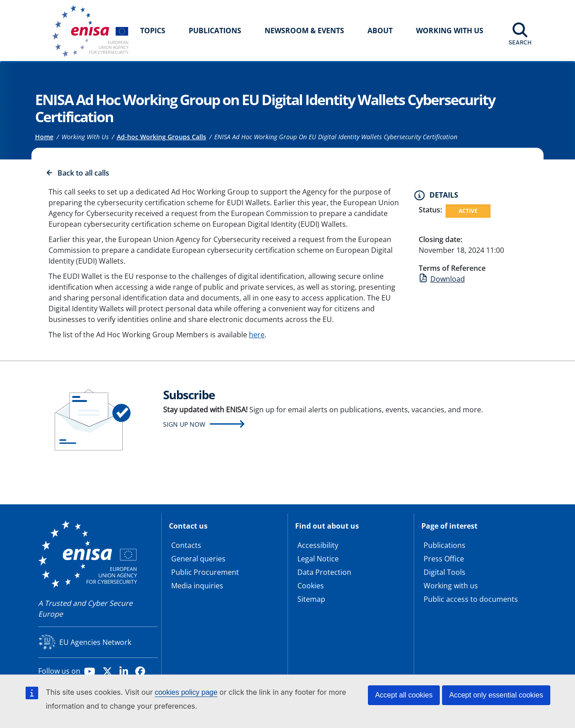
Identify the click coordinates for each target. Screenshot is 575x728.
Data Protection (324, 572)
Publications (215, 31)
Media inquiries (197, 586)
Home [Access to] (44, 137)
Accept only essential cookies (496, 695)
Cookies (311, 586)
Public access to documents (471, 599)
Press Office (444, 559)
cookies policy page (186, 692)
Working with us (451, 586)
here (257, 335)
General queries (198, 559)
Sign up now (184, 424)
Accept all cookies (404, 695)
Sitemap (311, 599)
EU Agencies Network (95, 642)
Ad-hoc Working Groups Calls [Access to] (161, 137)
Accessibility (318, 545)
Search (520, 42)
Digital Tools (445, 572)
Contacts (186, 545)
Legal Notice (318, 559)
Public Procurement (205, 572)
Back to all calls (83, 173)
